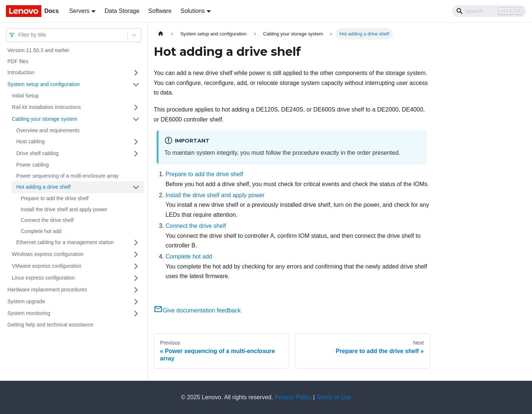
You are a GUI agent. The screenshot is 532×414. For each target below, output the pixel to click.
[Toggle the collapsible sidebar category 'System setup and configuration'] (136, 85)
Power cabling (33, 165)
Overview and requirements (48, 130)
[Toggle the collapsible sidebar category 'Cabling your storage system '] (136, 119)
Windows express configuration (48, 254)
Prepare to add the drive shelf (55, 198)
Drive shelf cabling (37, 153)
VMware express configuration (47, 266)
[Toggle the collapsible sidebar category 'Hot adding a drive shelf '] (136, 187)
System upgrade (26, 301)
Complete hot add (41, 231)
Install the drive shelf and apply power (64, 209)
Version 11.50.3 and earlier (38, 50)
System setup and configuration (44, 84)
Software (160, 11)
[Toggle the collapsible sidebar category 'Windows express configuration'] (136, 254)
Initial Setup (25, 96)
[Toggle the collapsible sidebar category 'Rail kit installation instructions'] (136, 107)
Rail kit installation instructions (46, 107)
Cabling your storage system (45, 119)
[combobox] (19, 35)
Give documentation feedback (197, 310)
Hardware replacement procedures (47, 290)
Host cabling (30, 141)
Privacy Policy (293, 397)
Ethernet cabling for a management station (65, 242)
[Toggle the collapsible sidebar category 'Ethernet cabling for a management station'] (136, 243)
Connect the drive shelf (47, 220)
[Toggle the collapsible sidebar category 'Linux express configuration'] (136, 278)
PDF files (18, 61)
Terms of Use (334, 397)
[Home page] (161, 34)
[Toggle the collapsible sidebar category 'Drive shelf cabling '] (136, 154)
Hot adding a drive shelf (43, 187)
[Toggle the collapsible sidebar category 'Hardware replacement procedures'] (136, 290)
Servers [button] (79, 11)
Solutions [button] (192, 11)
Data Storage (122, 11)
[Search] (489, 11)
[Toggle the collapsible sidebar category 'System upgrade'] (136, 302)
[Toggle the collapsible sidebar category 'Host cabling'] (136, 142)
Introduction (21, 72)
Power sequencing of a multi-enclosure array (67, 176)
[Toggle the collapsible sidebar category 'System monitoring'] (136, 314)
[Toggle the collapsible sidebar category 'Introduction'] (136, 73)
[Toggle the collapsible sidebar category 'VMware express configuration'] (136, 266)
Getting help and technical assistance (50, 325)
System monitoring (29, 313)
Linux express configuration (43, 278)
